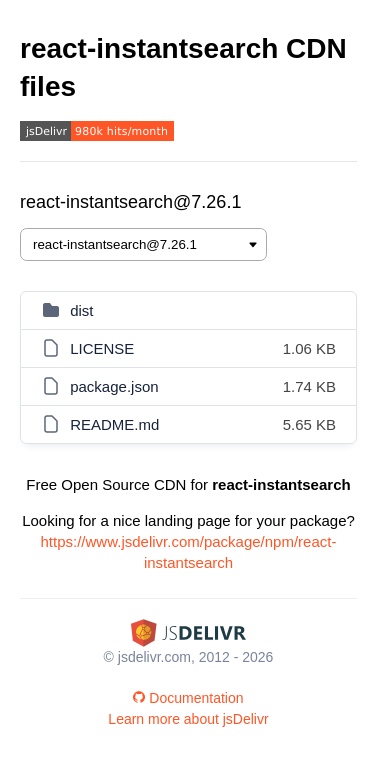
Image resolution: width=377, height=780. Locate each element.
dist (81, 310)
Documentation (188, 698)
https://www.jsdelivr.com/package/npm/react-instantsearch (189, 552)
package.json (114, 386)
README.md (114, 424)
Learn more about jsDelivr (188, 719)
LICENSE (102, 348)
